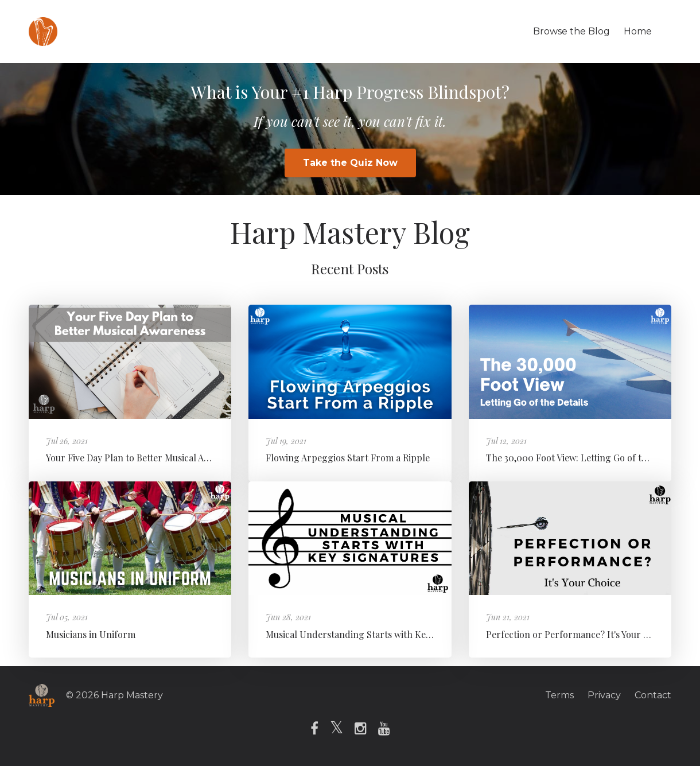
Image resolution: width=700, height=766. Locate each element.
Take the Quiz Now (350, 163)
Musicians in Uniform (91, 634)
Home (638, 31)
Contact (653, 695)
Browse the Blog (571, 31)
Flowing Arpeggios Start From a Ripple (348, 458)
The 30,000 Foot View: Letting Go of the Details (584, 458)
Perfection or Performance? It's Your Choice (579, 634)
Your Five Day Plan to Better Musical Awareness (144, 458)
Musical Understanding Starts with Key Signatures (372, 634)
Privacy (604, 695)
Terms (559, 695)
